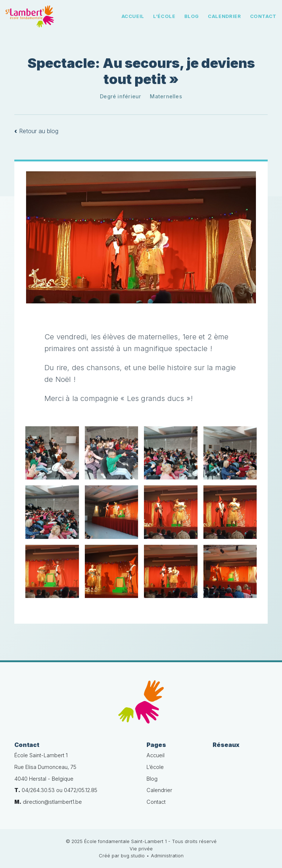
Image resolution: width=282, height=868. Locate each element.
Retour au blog (36, 131)
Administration (167, 856)
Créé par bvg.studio (122, 856)
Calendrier (224, 16)
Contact (263, 16)
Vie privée (141, 849)
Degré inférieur (120, 96)
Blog (192, 16)
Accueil (133, 16)
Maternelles (166, 96)
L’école (164, 16)
